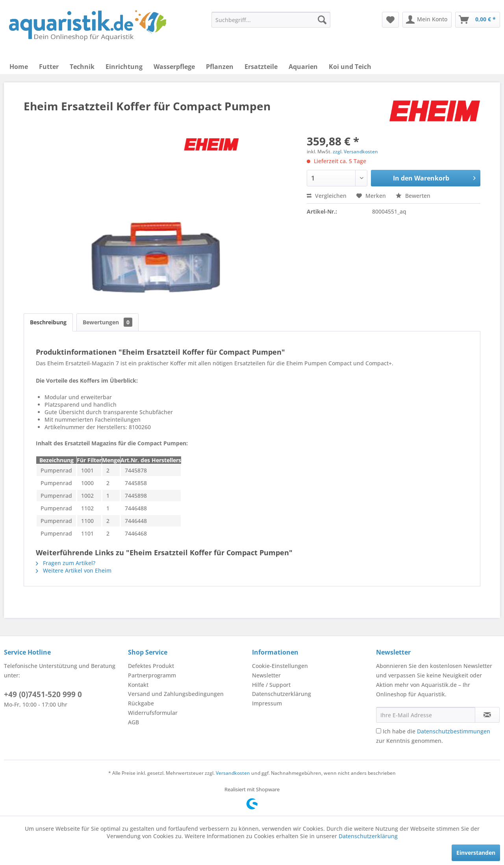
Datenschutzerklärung (282, 694)
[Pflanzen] (220, 67)
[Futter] (49, 67)
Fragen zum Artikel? (66, 563)
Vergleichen (327, 196)
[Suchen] (322, 20)
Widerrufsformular (153, 713)
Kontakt (138, 685)
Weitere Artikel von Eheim (74, 570)
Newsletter (266, 675)
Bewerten (413, 196)
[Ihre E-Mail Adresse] (426, 715)
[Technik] (82, 67)
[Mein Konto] (427, 20)
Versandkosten (233, 773)
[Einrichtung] (124, 67)
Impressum (267, 703)
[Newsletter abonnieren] (487, 715)
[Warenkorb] (478, 20)
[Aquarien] (303, 67)
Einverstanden (476, 853)
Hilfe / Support (271, 685)
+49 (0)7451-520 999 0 (43, 694)
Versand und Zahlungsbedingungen (176, 694)
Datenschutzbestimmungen (454, 731)
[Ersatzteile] (261, 67)
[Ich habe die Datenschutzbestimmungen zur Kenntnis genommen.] (379, 731)
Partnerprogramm (152, 675)
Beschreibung (48, 322)
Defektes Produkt (151, 666)
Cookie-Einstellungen (280, 666)
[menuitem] (271, 20)
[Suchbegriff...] (271, 20)
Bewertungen (107, 322)
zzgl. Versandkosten (355, 152)
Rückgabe (141, 703)
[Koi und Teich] (350, 67)
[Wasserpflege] (174, 67)
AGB (133, 722)
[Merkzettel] (390, 20)
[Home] (19, 67)
